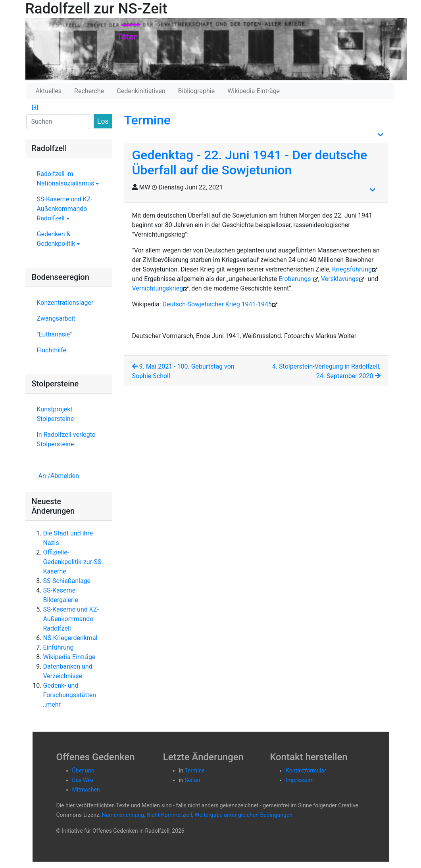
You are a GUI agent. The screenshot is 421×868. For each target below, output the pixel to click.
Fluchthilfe (52, 350)
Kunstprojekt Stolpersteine (56, 414)
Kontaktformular (306, 770)
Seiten (192, 780)
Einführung (59, 647)
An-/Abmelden (59, 476)
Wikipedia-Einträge (254, 91)
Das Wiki (83, 780)
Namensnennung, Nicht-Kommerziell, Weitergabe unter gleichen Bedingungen (197, 815)
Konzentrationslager (65, 303)
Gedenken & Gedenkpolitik (59, 239)
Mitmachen (86, 790)
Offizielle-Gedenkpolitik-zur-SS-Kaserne (73, 562)
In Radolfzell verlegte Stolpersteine (66, 439)
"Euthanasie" (55, 334)
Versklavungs (340, 279)
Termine (147, 120)
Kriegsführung (352, 269)
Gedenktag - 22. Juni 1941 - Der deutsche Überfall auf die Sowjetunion (250, 163)
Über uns (83, 770)
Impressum (300, 780)
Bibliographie (196, 91)
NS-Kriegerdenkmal (70, 638)
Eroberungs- (296, 279)
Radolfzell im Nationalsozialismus (68, 179)
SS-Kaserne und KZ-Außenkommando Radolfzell (65, 209)
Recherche (89, 91)
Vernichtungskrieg (158, 288)
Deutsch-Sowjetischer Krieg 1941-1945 (217, 304)
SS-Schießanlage (67, 581)
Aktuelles (49, 91)
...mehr (51, 705)
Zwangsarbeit (56, 318)
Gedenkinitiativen (141, 91)
